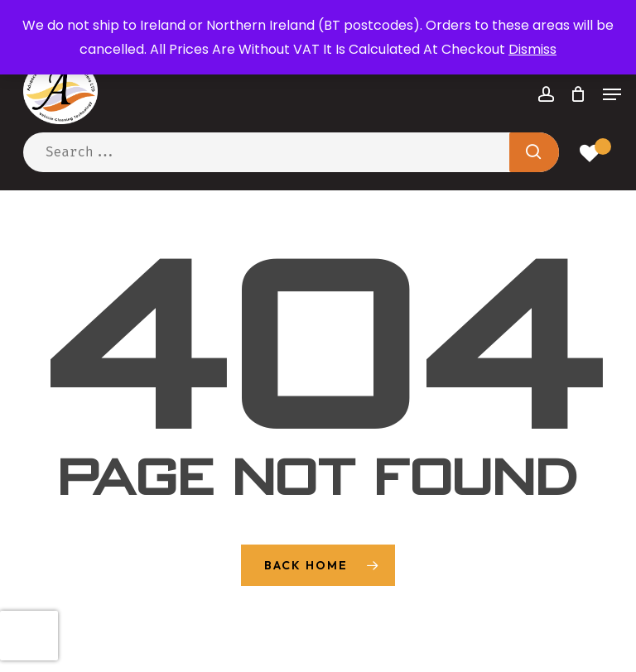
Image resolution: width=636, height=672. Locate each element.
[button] (612, 94)
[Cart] (578, 94)
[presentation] (29, 636)
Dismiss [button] (532, 49)
